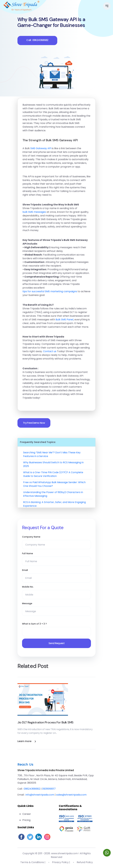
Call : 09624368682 (37, 40)
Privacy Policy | (61, 862)
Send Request (56, 643)
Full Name (27, 553)
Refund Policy (85, 862)
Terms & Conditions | (33, 862)
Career (27, 814)
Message (27, 603)
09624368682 (32, 789)
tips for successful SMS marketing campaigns (50, 291)
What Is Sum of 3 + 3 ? (34, 624)
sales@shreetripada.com (71, 795)
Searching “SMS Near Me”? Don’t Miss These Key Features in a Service (52, 454)
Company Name (31, 537)
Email (25, 570)
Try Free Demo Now (34, 423)
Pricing (26, 820)
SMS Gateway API (41, 148)
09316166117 (49, 789)
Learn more (27, 741)
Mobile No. (28, 587)
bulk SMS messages (34, 212)
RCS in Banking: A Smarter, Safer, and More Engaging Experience (54, 504)
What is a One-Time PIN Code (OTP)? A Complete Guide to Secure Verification (53, 474)
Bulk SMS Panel (64, 320)
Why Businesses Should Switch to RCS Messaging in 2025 (53, 464)
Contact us (50, 351)
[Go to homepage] (21, 4)
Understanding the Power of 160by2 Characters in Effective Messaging (53, 494)
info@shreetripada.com (40, 795)
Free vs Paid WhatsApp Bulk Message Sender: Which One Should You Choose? (54, 484)
